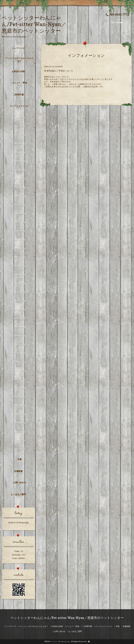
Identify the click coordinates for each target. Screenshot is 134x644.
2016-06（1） (20, 440)
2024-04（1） (20, 161)
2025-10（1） (20, 126)
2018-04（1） (20, 371)
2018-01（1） (20, 379)
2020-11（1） (20, 257)
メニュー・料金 (20, 83)
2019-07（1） (20, 318)
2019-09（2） (20, 309)
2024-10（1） (20, 152)
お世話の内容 (18, 71)
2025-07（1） (20, 135)
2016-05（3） (20, 449)
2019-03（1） (20, 336)
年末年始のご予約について (59, 71)
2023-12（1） (20, 170)
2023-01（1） (20, 196)
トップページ (18, 48)
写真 (20, 459)
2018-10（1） (20, 353)
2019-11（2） (20, 301)
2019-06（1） (20, 327)
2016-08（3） (20, 423)
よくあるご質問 (18, 494)
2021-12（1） (20, 231)
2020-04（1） (20, 275)
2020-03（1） (20, 283)
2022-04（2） (20, 213)
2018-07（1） (20, 362)
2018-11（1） (20, 344)
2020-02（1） (20, 292)
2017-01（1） (20, 405)
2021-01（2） (20, 248)
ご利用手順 (18, 95)
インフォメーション (20, 106)
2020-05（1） (20, 266)
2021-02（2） (20, 240)
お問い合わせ (20, 482)
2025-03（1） (20, 144)
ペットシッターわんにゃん (60, 641)
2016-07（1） (20, 432)
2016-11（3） (20, 414)
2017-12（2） (20, 388)
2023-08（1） (20, 187)
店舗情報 (18, 471)
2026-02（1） (20, 117)
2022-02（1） (20, 222)
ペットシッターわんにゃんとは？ (20, 60)
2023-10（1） (20, 179)
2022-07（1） (20, 205)
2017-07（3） (20, 397)
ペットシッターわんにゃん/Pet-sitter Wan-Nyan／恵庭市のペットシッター (34, 24)
